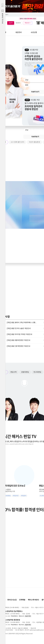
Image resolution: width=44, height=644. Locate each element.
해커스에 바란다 (33, 600)
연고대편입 (37, 372)
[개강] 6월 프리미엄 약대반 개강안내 (19, 334)
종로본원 (18, 23)
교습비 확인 (28, 616)
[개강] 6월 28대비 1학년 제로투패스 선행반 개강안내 (22, 323)
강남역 (11, 23)
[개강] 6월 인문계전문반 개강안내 (18, 346)
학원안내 (3, 32)
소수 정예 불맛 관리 (17, 142)
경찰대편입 (25, 372)
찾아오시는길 (12, 600)
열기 (3, 18)
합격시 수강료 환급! (28, 19)
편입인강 (27, 23)
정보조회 (33, 628)
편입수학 (14, 372)
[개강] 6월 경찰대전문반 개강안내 (18, 340)
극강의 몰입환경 (34, 142)
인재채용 (22, 600)
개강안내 (18, 32)
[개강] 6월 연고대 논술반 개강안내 (19, 328)
